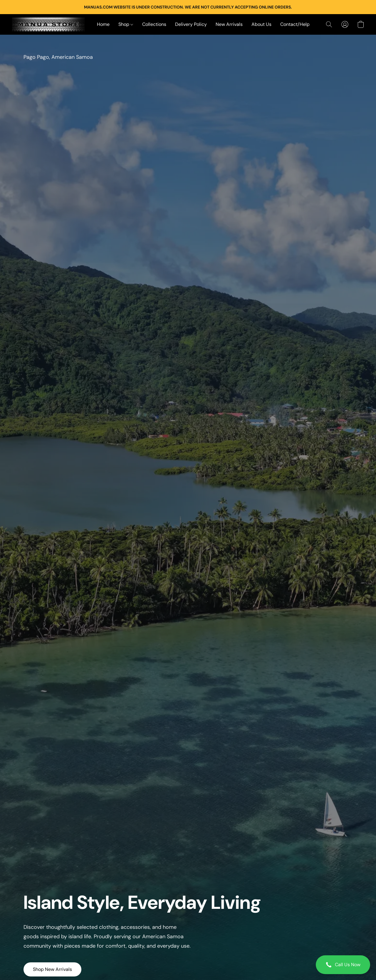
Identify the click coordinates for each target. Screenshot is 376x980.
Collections (154, 24)
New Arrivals (229, 24)
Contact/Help (295, 24)
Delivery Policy (191, 24)
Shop (126, 24)
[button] (343, 965)
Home (103, 24)
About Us (261, 24)
